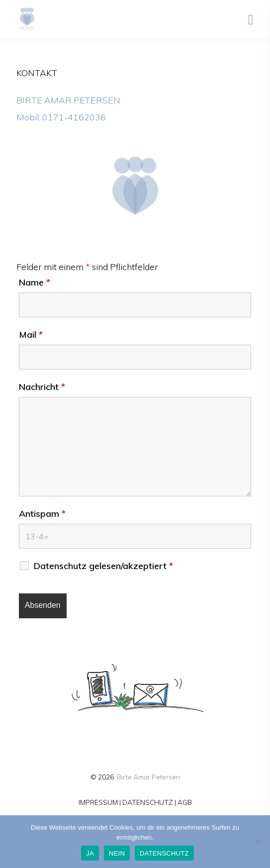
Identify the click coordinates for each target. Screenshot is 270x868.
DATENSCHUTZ (148, 802)
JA (90, 853)
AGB (185, 802)
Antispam (42, 514)
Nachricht (42, 387)
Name (35, 283)
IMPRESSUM (98, 802)
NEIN (117, 853)
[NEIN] (258, 842)
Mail (31, 335)
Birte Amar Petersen (148, 777)
